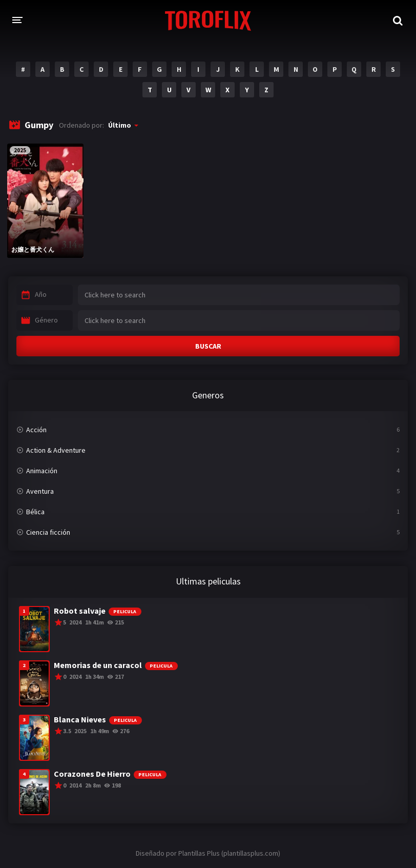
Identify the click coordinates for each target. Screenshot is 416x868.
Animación (42, 471)
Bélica (35, 512)
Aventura (40, 491)
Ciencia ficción (48, 532)
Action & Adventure (56, 450)
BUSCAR (208, 346)
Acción (36, 430)
